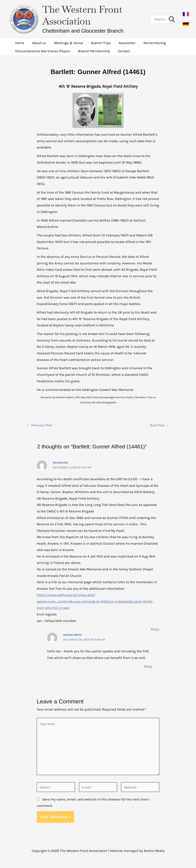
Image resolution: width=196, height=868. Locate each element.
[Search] (172, 19)
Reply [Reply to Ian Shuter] (155, 629)
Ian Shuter (60, 463)
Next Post (159, 425)
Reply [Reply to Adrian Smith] (148, 666)
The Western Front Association (82, 15)
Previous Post (40, 425)
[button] (186, 14)
